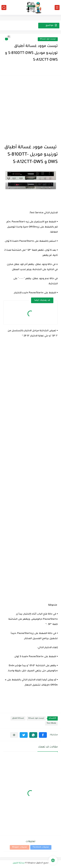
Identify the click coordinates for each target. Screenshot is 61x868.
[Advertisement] (30, 109)
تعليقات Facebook (41, 847)
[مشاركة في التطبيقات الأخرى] (14, 735)
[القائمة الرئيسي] (57, 8)
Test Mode (51, 723)
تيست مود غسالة (48, 39)
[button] (43, 735)
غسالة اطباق (18, 718)
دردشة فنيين (19, 863)
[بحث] (4, 8)
